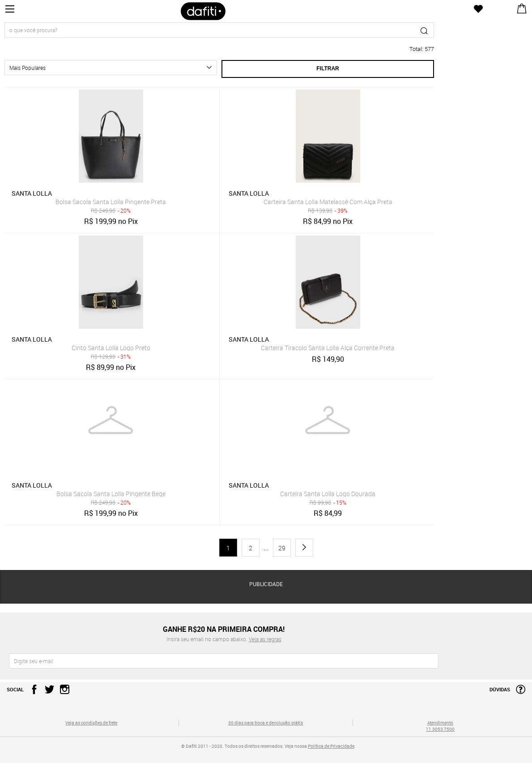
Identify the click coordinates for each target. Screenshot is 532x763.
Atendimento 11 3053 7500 (440, 726)
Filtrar (328, 69)
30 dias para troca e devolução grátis (266, 723)
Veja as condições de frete (91, 723)
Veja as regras (265, 639)
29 (282, 548)
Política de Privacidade (331, 746)
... (266, 548)
